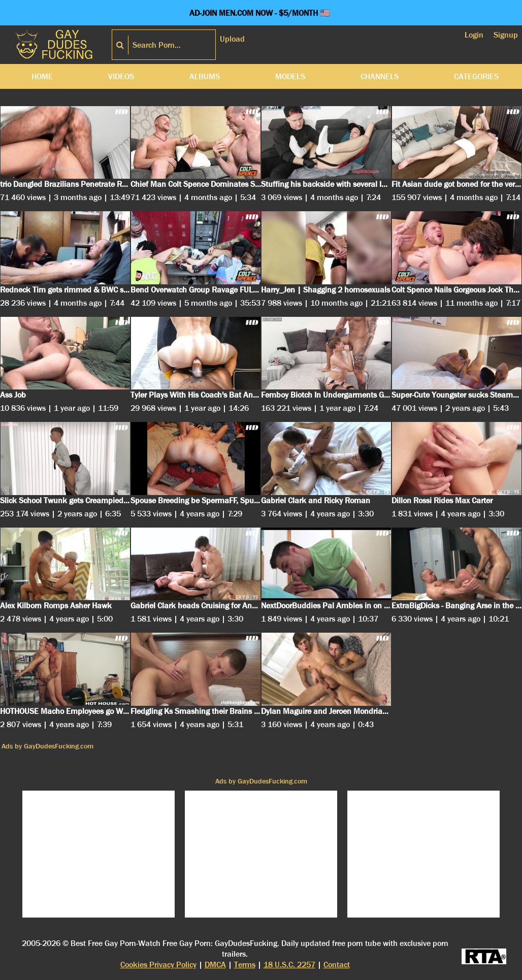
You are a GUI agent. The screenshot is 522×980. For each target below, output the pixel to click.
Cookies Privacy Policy (158, 965)
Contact (337, 965)
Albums (205, 76)
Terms (245, 965)
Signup (506, 35)
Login (474, 35)
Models (290, 76)
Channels (380, 76)
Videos (121, 76)
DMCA (215, 965)
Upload (232, 39)
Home (42, 76)
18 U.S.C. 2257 (289, 965)
